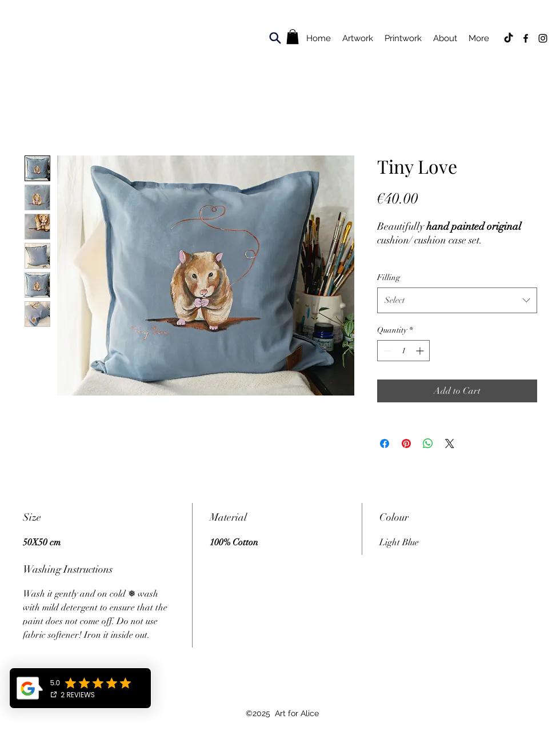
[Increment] (421, 351)
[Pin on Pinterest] (406, 444)
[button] (293, 37)
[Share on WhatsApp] (428, 444)
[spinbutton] (403, 351)
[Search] (275, 38)
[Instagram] (543, 38)
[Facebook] (526, 38)
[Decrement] (386, 351)
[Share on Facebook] (385, 444)
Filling (389, 277)
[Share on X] (450, 444)
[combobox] (457, 300)
